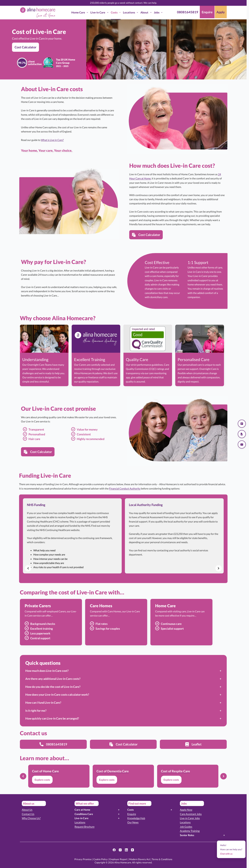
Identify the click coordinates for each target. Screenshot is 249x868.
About (147, 12)
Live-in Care (100, 12)
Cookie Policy (100, 859)
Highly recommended (91, 439)
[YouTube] (132, 850)
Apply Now (186, 810)
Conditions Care (84, 814)
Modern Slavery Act (140, 859)
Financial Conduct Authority (125, 488)
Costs (116, 12)
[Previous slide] (28, 568)
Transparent (36, 429)
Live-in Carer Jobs (190, 818)
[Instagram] (120, 850)
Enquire (132, 814)
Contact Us (28, 814)
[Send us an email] (242, 444)
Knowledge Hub (136, 818)
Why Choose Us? (31, 818)
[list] (123, 536)
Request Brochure (84, 827)
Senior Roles (187, 835)
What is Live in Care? (52, 140)
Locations (131, 12)
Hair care (34, 439)
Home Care (80, 12)
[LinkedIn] (126, 850)
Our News (133, 822)
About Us (27, 810)
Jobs (159, 12)
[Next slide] (219, 568)
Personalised (37, 434)
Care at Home (82, 810)
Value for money (87, 429)
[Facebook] (114, 850)
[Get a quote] (242, 424)
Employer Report (118, 859)
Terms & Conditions (162, 859)
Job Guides (186, 827)
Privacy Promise (83, 859)
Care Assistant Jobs (191, 814)
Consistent (84, 434)
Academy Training (190, 831)
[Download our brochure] (242, 434)
